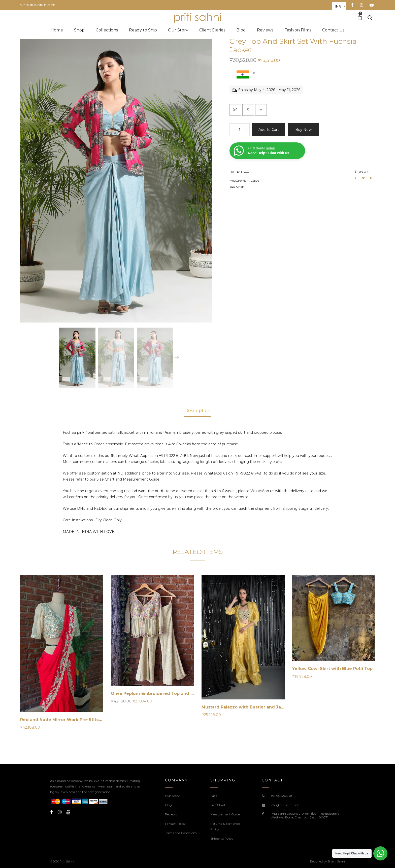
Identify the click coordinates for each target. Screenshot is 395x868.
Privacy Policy (175, 824)
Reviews (171, 814)
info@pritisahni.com (286, 805)
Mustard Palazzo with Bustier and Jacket (246, 707)
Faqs (214, 796)
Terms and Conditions (181, 833)
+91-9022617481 (282, 796)
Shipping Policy (222, 838)
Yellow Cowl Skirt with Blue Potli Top (332, 669)
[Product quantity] (240, 130)
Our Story (172, 796)
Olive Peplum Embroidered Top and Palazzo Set (163, 694)
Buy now (303, 130)
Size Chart (237, 187)
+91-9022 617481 (173, 456)
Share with (363, 171)
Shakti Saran (336, 861)
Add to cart (269, 130)
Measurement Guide (244, 181)
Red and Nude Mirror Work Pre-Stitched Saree (71, 720)
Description (197, 411)
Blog (168, 805)
